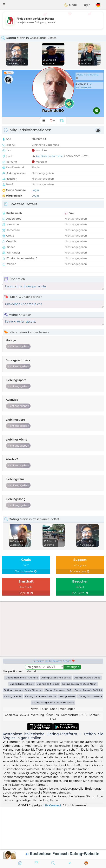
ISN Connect (52, 805)
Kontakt (94, 715)
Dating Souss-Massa (90, 696)
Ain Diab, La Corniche (49, 156)
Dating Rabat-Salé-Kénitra (40, 696)
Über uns (52, 715)
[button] (4, 4)
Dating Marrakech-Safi (58, 690)
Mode (70, 5)
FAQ (53, 719)
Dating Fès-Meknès (48, 684)
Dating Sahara (67, 696)
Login (86, 5)
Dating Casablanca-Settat (56, 678)
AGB (84, 715)
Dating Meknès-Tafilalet (88, 690)
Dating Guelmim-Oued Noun (79, 684)
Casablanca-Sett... (77, 156)
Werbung (38, 715)
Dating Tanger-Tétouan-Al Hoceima (53, 703)
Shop (54, 709)
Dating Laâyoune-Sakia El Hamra (23, 690)
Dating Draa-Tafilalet (22, 684)
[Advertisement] (53, 20)
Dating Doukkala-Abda (87, 678)
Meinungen (67, 709)
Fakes (44, 709)
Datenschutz (70, 715)
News (34, 709)
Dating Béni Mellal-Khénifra (22, 678)
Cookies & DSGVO (17, 715)
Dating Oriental (13, 696)
